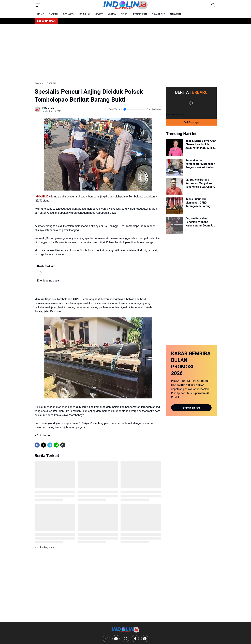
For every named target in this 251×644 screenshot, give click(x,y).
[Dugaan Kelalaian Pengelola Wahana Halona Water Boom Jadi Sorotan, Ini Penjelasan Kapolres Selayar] (174, 225)
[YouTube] (116, 639)
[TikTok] (135, 639)
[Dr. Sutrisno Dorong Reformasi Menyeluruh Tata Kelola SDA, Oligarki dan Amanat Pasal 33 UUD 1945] (174, 186)
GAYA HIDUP (158, 14)
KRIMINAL (85, 14)
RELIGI (124, 14)
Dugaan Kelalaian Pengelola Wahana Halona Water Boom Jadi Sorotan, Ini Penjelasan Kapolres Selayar (201, 222)
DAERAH (53, 14)
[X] (43, 445)
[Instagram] (106, 639)
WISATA (112, 14)
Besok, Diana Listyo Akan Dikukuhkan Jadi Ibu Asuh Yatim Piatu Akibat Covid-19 (201, 144)
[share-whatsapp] (69, 445)
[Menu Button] (38, 5)
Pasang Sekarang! (191, 408)
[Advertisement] (126, 53)
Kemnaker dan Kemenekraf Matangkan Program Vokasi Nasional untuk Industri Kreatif (201, 164)
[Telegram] (50, 445)
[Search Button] (213, 5)
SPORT (99, 14)
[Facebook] (37, 445)
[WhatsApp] (56, 445)
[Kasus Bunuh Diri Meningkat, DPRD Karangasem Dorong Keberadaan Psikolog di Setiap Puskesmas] (174, 206)
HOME (40, 14)
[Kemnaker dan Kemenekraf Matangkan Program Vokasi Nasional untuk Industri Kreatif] (174, 167)
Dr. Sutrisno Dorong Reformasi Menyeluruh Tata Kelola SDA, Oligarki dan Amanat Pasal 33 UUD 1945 (201, 183)
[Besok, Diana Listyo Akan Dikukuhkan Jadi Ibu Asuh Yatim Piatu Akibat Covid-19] (174, 148)
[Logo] (125, 630)
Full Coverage (191, 122)
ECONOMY (69, 14)
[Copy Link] (63, 445)
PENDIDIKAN (140, 14)
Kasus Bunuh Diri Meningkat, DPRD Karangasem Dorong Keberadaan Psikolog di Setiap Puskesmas (200, 203)
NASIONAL (176, 14)
